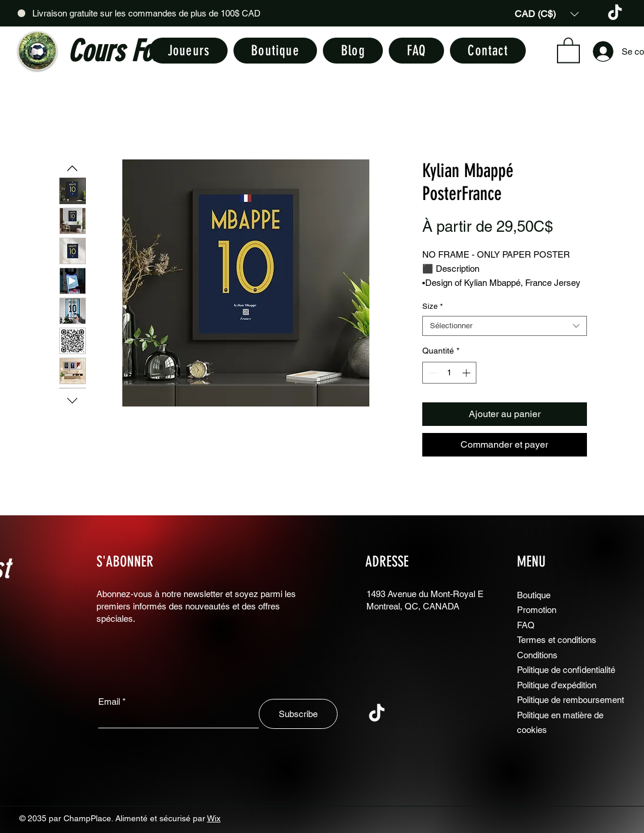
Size (433, 306)
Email (109, 702)
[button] (547, 14)
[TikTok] (615, 13)
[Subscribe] (298, 714)
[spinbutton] (449, 373)
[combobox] (505, 326)
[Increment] (467, 373)
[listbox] (547, 14)
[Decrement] (431, 373)
